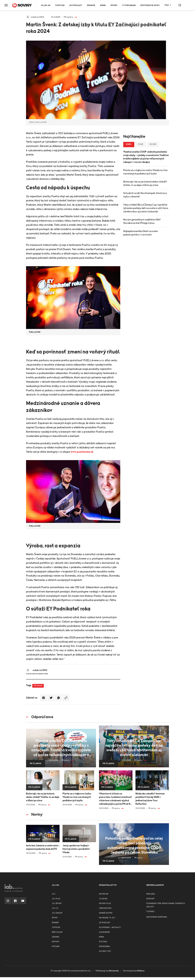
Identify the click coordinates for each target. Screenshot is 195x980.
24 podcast (76, 5)
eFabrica (140, 971)
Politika (103, 942)
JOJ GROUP (57, 913)
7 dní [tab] (141, 144)
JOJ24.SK (46, 5)
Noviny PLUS (105, 903)
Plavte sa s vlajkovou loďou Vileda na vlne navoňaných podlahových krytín (145, 172)
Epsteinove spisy (150, 5)
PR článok (38, 686)
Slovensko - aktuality (110, 927)
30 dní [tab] (153, 144)
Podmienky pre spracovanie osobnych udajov (166, 905)
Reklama (151, 894)
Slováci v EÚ (105, 951)
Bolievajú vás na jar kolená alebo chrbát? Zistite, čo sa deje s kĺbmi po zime (145, 183)
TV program (129, 5)
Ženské (55, 923)
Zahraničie (104, 932)
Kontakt (150, 899)
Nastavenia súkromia (157, 917)
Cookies (150, 912)
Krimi (103, 5)
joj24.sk (103, 899)
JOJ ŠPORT (57, 903)
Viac (167, 5)
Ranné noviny (106, 913)
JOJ (54, 894)
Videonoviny (105, 908)
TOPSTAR (60, 5)
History (56, 942)
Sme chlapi (57, 932)
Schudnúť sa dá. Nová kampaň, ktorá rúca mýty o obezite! (145, 195)
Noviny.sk (104, 894)
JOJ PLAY (56, 899)
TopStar (56, 927)
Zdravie (91, 5)
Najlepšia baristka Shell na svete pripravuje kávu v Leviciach (141, 233)
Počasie (56, 946)
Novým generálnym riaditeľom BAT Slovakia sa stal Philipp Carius (142, 221)
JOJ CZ (55, 908)
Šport (114, 5)
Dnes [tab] (129, 144)
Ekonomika (104, 946)
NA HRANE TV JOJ (107, 918)
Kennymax (114, 971)
